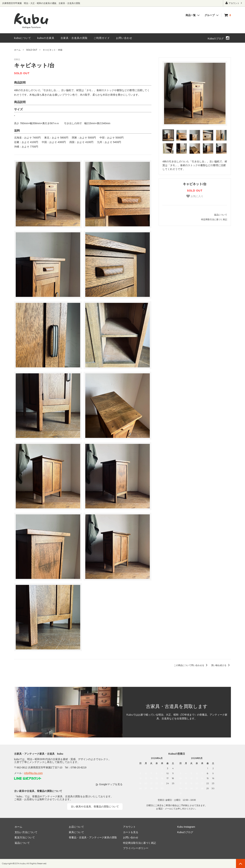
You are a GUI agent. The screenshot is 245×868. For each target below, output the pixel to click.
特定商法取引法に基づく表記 (139, 843)
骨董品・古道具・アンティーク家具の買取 (92, 837)
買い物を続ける (221, 665)
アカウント (234, 3)
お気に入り (195, 196)
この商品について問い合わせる (191, 665)
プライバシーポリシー (135, 848)
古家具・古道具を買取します (177, 706)
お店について (76, 827)
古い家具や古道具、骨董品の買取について (95, 807)
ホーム (17, 50)
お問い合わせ (124, 38)
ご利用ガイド (102, 38)
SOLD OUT (32, 50)
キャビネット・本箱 (53, 50)
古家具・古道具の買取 (74, 38)
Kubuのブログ (216, 39)
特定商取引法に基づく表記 (214, 219)
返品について (221, 215)
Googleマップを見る (111, 784)
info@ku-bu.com (33, 773)
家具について (76, 832)
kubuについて (23, 38)
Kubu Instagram (186, 827)
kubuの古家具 (46, 38)
